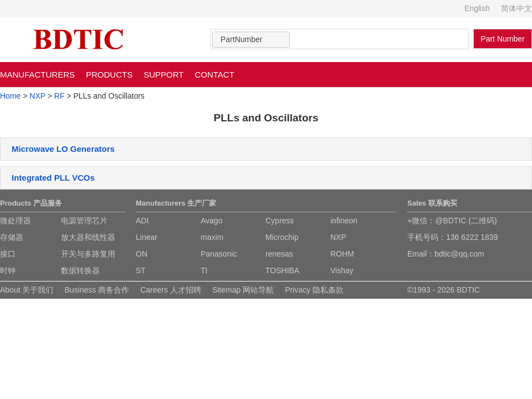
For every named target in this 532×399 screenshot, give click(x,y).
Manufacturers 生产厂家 (176, 203)
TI (204, 270)
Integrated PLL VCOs (53, 178)
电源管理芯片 (84, 221)
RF (60, 96)
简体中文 (516, 8)
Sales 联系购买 (432, 203)
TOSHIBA (282, 270)
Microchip (282, 237)
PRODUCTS (109, 75)
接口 (8, 254)
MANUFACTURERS (37, 75)
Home (10, 96)
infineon (344, 221)
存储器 (12, 237)
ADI (142, 221)
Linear (147, 237)
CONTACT (214, 75)
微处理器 (16, 221)
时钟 (8, 270)
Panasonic (219, 254)
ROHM (342, 254)
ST (141, 270)
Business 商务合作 (97, 290)
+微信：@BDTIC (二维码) (452, 221)
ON (142, 254)
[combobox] (251, 40)
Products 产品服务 (31, 203)
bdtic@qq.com (459, 254)
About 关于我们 (27, 290)
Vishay (342, 270)
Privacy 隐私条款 (314, 290)
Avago (211, 221)
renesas (279, 254)
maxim (212, 237)
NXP (37, 96)
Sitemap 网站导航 (243, 290)
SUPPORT (163, 75)
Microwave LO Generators (63, 149)
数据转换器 (80, 270)
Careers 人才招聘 (171, 290)
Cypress (280, 221)
